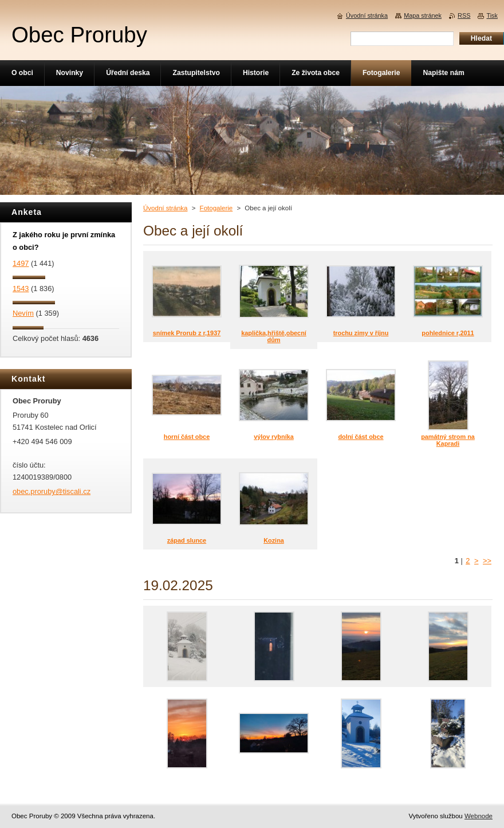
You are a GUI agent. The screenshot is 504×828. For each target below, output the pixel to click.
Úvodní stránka (165, 208)
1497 (21, 263)
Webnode (479, 816)
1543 (21, 289)
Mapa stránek (423, 15)
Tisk (492, 15)
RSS (464, 15)
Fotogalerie (216, 208)
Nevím (23, 313)
